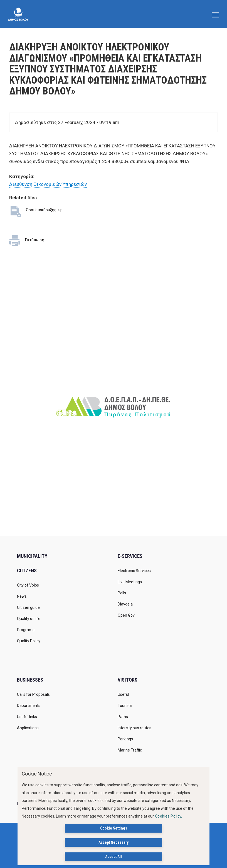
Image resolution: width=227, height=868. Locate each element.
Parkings (125, 739)
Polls (122, 593)
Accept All (113, 857)
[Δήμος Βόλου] (18, 14)
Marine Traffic (130, 750)
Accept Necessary (113, 842)
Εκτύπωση (35, 240)
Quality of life (29, 619)
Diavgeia (125, 604)
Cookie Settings (114, 828)
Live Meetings (130, 582)
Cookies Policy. (169, 816)
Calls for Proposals (33, 694)
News (22, 596)
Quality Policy (29, 641)
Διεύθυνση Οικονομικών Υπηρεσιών (48, 184)
